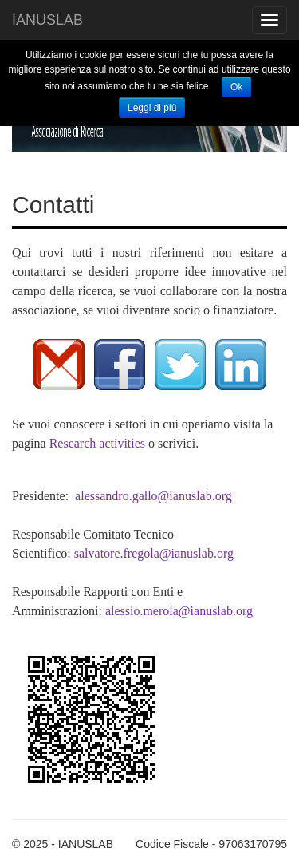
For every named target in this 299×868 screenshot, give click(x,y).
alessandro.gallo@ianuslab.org (153, 496)
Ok (236, 87)
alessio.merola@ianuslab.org (179, 611)
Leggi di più (152, 108)
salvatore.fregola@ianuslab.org (154, 553)
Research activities (97, 443)
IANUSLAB (47, 20)
